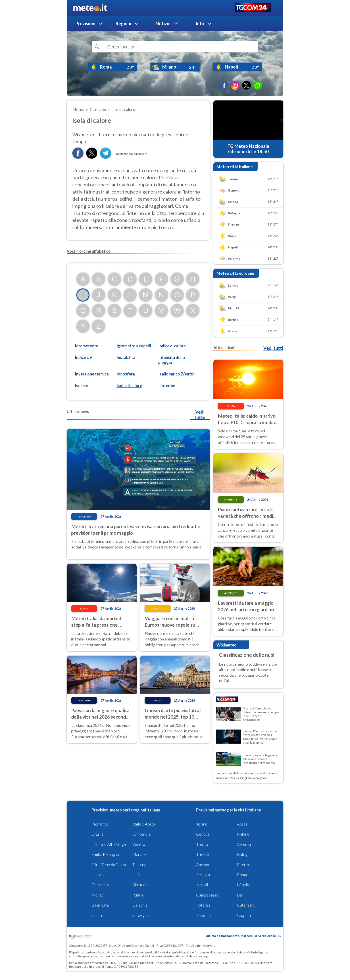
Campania (100, 885)
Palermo (203, 915)
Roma (242, 875)
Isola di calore (129, 386)
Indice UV (84, 357)
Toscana (139, 865)
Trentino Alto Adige (109, 844)
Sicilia (97, 915)
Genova (203, 834)
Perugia (203, 875)
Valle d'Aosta (144, 824)
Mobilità (157, 608)
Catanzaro (246, 905)
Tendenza (84, 516)
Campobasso (207, 895)
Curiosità (84, 700)
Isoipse (81, 386)
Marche (139, 854)
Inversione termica (92, 374)
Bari (241, 895)
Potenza (203, 905)
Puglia (138, 895)
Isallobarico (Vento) (176, 374)
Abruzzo (140, 885)
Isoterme (167, 386)
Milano (243, 834)
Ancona (203, 865)
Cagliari (244, 915)
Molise (98, 895)
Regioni (123, 23)
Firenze (244, 865)
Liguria (98, 834)
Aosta (242, 824)
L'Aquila (244, 885)
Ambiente (231, 499)
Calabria (140, 905)
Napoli (202, 885)
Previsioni (85, 23)
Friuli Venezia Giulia (109, 865)
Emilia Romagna (105, 854)
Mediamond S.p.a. (104, 963)
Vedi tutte (200, 415)
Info (200, 23)
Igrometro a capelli (134, 346)
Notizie (163, 23)
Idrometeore (86, 346)
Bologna (244, 854)
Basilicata (100, 905)
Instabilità (126, 357)
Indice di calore (172, 346)
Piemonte (100, 824)
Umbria (98, 875)
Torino (202, 824)
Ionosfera (126, 374)
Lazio (137, 875)
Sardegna (141, 915)
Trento (202, 844)
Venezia (244, 844)
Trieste (203, 854)
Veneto (139, 844)
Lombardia (142, 834)
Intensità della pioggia (172, 360)
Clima (84, 608)
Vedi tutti (273, 348)
